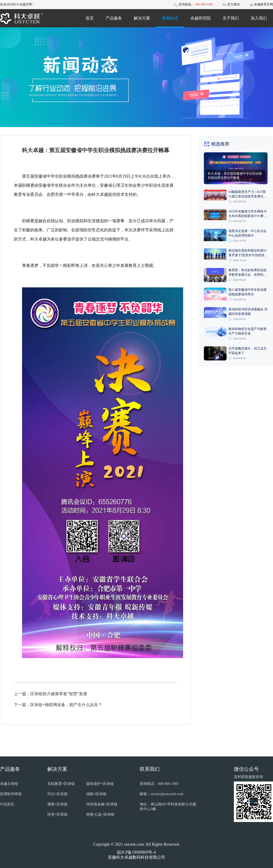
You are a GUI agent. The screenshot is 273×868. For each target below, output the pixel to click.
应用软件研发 (11, 794)
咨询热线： (187, 4)
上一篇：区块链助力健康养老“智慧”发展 (51, 694)
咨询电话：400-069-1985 (159, 784)
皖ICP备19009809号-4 (136, 852)
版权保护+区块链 (100, 784)
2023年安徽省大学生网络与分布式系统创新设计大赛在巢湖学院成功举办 (248, 214)
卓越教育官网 (263, 4)
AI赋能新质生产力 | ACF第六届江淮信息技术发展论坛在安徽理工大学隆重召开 (248, 194)
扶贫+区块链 (57, 814)
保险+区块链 (96, 794)
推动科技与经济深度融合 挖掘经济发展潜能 (248, 312)
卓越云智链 (9, 784)
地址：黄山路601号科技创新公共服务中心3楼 (168, 807)
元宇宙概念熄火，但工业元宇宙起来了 (248, 351)
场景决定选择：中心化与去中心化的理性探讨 (248, 233)
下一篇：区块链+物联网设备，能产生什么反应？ (58, 705)
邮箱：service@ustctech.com (162, 794)
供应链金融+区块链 (102, 804)
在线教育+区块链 (61, 784)
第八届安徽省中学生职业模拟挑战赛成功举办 (248, 292)
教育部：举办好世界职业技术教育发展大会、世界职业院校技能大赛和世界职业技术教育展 (248, 273)
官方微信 (234, 4)
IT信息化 (7, 804)
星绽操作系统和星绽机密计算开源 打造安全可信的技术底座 (248, 253)
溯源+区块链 (57, 804)
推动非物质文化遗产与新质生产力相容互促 (248, 331)
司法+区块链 (57, 794)
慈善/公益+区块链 (100, 814)
